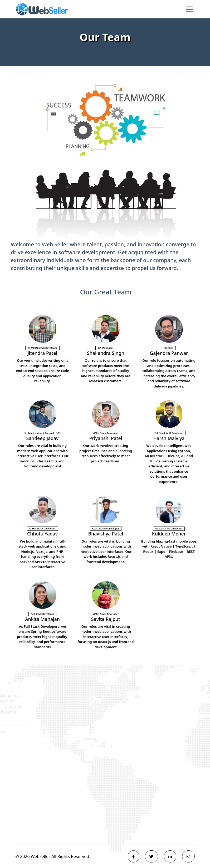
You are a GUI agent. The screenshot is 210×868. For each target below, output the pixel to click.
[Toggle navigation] (189, 9)
